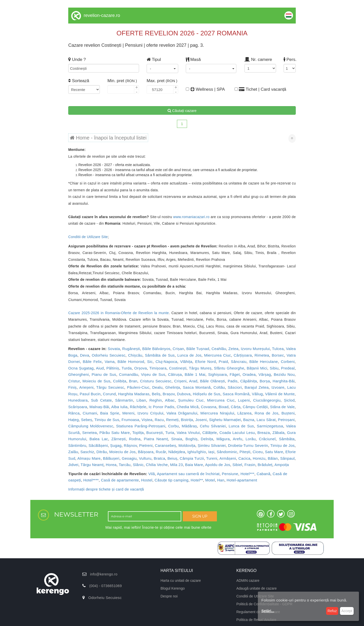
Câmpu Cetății (255, 407)
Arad (193, 381)
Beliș (156, 394)
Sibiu (274, 368)
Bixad (224, 407)
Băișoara (146, 452)
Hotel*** (247, 474)
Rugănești (131, 349)
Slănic (138, 465)
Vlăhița (186, 362)
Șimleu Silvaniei (212, 445)
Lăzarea (244, 413)
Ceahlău (219, 349)
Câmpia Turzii (192, 458)
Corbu (173, 426)
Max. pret (162, 81)
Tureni (212, 458)
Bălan (273, 458)
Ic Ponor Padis (162, 407)
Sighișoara (218, 374)
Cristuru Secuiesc (156, 381)
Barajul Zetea (257, 387)
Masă (193, 60)
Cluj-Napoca (166, 362)
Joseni (201, 420)
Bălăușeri (111, 458)
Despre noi (169, 596)
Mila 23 (176, 465)
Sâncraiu (239, 362)
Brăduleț (265, 465)
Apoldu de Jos (218, 465)
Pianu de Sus (104, 374)
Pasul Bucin (90, 394)
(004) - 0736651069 (105, 586)
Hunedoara (78, 400)
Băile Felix (92, 362)
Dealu (157, 387)
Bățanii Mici (257, 368)
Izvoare (278, 387)
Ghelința (173, 387)
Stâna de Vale (282, 407)
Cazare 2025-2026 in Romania (94, 313)
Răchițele (138, 407)
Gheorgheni (78, 374)
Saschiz (87, 452)
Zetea (234, 349)
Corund (109, 394)
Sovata (114, 349)
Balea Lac (99, 439)
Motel (210, 480)
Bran (133, 381)
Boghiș (192, 439)
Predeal (288, 368)
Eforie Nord (206, 362)
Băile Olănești (212, 381)
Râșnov (130, 445)
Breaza (264, 433)
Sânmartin (124, 400)
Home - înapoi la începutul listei (108, 138)
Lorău (251, 439)
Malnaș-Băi (99, 407)
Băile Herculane (264, 362)
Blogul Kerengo (173, 588)
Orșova (141, 368)
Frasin (250, 465)
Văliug (257, 394)
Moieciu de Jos (122, 452)
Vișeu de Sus (153, 374)
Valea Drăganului (182, 413)
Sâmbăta (287, 439)
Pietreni (146, 445)
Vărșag (265, 374)
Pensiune (230, 474)
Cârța (236, 407)
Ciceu (258, 452)
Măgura (223, 439)
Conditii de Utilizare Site (88, 237)
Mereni (128, 413)
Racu (159, 420)
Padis (233, 381)
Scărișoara (78, 407)
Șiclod (289, 400)
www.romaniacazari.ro (191, 217)
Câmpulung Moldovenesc (91, 426)
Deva (85, 355)
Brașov (169, 394)
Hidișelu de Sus (207, 394)
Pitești (245, 452)
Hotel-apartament (242, 480)
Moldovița (187, 445)
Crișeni (180, 381)
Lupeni (244, 400)
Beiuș (173, 458)
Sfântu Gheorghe (229, 368)
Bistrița (187, 420)
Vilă (152, 474)
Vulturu (145, 458)
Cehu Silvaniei (213, 426)
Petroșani (286, 420)
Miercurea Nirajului (217, 413)
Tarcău (125, 465)
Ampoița (282, 465)
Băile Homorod (131, 362)
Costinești (178, 368)
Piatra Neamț (156, 439)
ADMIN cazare (248, 581)
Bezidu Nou (284, 374)
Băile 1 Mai (195, 374)
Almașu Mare (89, 458)
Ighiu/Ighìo (197, 452)
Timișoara (158, 368)
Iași (211, 452)
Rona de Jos (266, 413)
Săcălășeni (98, 445)
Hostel (147, 480)
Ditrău (102, 452)
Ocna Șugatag (81, 368)
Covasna (209, 407)
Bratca (159, 458)
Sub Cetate (101, 400)
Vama (110, 362)
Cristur (74, 381)
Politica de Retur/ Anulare (256, 620)
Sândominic (227, 452)
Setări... (268, 611)
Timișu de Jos (282, 445)
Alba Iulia (119, 407)
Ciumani (90, 413)
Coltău (219, 387)
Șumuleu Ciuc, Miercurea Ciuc (207, 400)
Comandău (129, 374)
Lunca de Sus (241, 426)
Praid (223, 362)
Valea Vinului (188, 433)
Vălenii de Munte (280, 394)
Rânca (74, 413)
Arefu (237, 439)
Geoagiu (129, 458)
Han (221, 480)
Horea (111, 465)
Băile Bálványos (156, 349)
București (155, 433)
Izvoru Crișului (151, 413)
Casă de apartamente (120, 480)
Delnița (207, 439)
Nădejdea (177, 452)
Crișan (178, 349)
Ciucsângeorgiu (267, 400)
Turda (127, 368)
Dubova (184, 394)
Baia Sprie (110, 413)
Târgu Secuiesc (110, 387)
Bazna (249, 420)
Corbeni (288, 362)
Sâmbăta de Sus (160, 355)
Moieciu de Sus (96, 381)
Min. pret (122, 81)
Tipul (154, 60)
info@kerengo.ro (104, 574)
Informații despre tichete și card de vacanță (106, 489)
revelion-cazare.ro (102, 15)
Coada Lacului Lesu (237, 433)
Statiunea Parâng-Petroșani (141, 426)
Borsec (278, 355)
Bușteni (288, 413)
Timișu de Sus (107, 420)
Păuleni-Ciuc (138, 387)
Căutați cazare (182, 111)
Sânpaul (287, 458)
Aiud (100, 368)
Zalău (73, 452)
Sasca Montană (197, 387)
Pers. (290, 60)
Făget (235, 374)
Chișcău (135, 355)
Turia (170, 433)
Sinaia (177, 439)
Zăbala (279, 433)
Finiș (72, 387)
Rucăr (161, 452)
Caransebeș (166, 445)
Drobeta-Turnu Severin (248, 445)
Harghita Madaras (134, 394)
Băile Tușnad (198, 349)
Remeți (172, 420)
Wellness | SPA (202, 89)
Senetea (89, 433)
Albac (170, 400)
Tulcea (278, 349)
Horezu (259, 458)
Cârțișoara (243, 355)
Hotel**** (91, 480)
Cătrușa (175, 374)
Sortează (79, 81)
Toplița (138, 433)
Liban (141, 400)
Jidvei (73, 465)
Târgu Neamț (92, 465)
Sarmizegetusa (270, 426)
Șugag (116, 445)
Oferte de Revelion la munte (145, 313)
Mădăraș (189, 426)
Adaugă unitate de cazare (257, 588)
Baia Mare (194, 465)
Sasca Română (236, 394)
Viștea (147, 420)
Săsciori (235, 387)
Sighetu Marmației (225, 420)
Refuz (332, 611)
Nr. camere (258, 60)
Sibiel (237, 465)
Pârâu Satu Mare (115, 433)
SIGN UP (200, 516)
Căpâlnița (248, 381)
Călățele (209, 433)
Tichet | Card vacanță (260, 89)
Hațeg (74, 420)
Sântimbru (77, 445)
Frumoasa (130, 420)
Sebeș (87, 420)
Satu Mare (274, 452)
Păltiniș (113, 368)
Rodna (135, 439)
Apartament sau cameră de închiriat (188, 474)
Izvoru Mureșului (255, 349)
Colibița (120, 381)
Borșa (265, 381)
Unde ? (77, 60)
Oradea (249, 374)
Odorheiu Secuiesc (109, 355)
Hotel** (197, 480)
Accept (347, 611)
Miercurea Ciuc (217, 355)
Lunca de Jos (190, 355)
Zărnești (119, 439)
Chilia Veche (157, 465)
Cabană (263, 474)
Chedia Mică (188, 407)
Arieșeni (86, 387)
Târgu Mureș (200, 368)
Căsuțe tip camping (172, 480)
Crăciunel (267, 439)
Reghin (156, 400)
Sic (150, 362)
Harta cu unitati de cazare (181, 581)
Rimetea (262, 355)
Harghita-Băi (284, 381)
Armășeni (228, 458)
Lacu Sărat (266, 420)
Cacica (244, 458)
